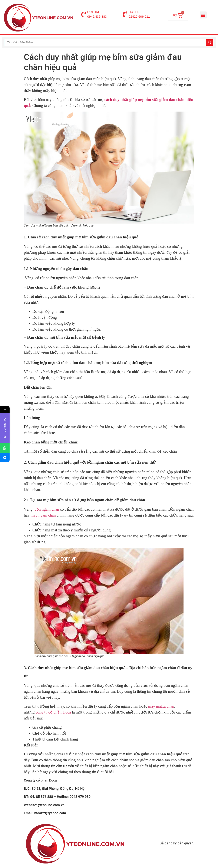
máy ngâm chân (43, 515)
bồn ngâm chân (47, 509)
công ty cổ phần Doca (53, 712)
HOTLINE (94, 12)
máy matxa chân (161, 706)
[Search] (209, 42)
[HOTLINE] (84, 14)
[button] (203, 15)
